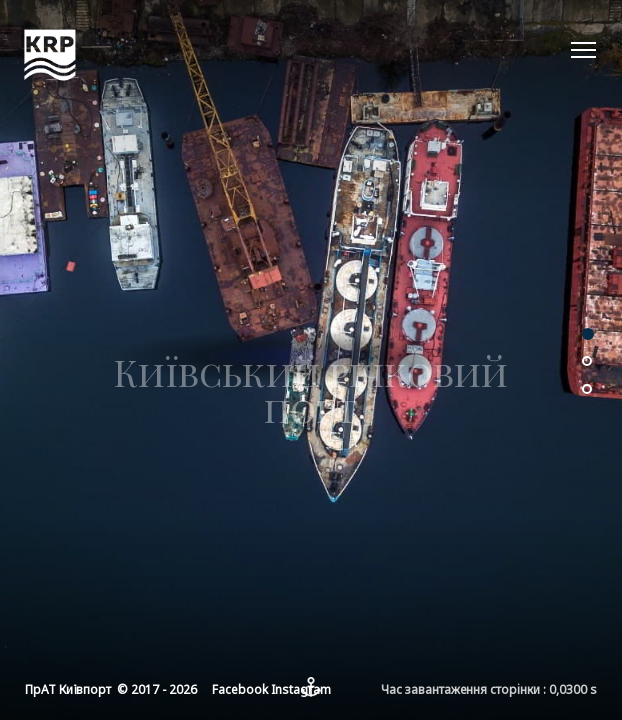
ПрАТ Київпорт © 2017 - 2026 (111, 689)
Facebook (240, 689)
